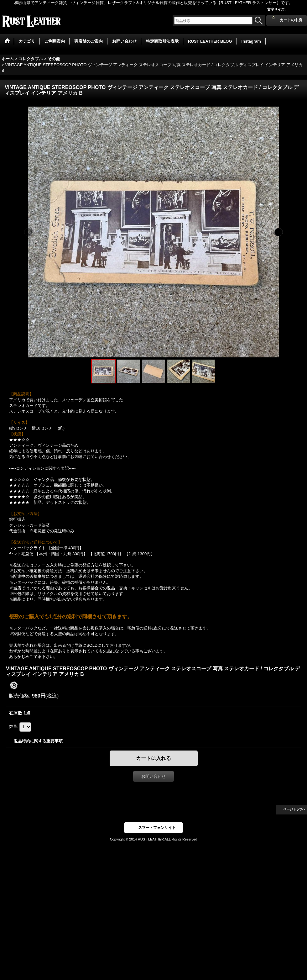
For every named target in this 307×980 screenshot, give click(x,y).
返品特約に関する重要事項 (38, 741)
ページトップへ (294, 809)
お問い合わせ (153, 776)
